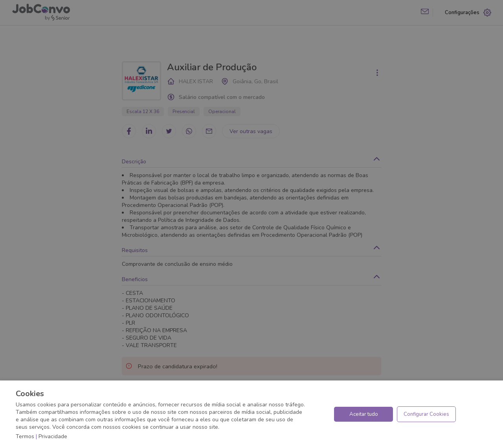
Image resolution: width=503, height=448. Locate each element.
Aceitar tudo (364, 414)
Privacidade (53, 436)
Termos (25, 436)
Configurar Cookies (426, 414)
